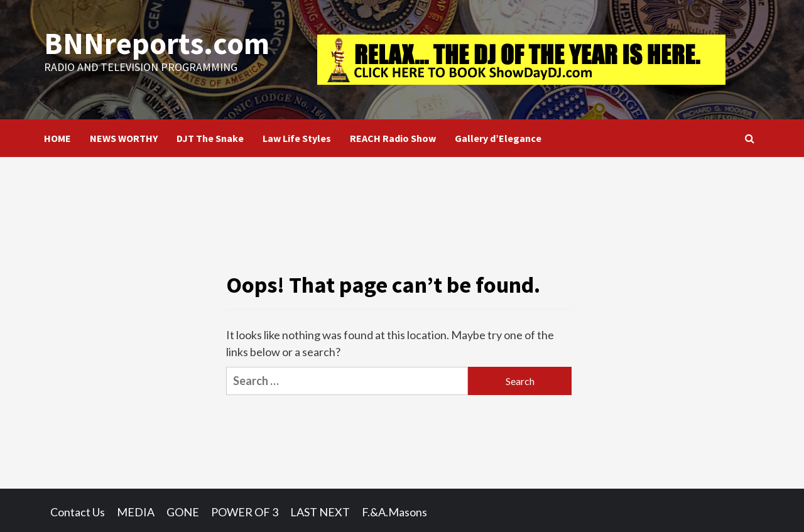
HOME (57, 138)
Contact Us (78, 512)
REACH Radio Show (393, 138)
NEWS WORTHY (124, 138)
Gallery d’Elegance (498, 138)
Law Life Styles (297, 138)
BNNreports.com (156, 43)
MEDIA (136, 512)
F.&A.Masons (394, 512)
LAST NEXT (320, 512)
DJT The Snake (210, 138)
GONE (183, 512)
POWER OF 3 (245, 512)
